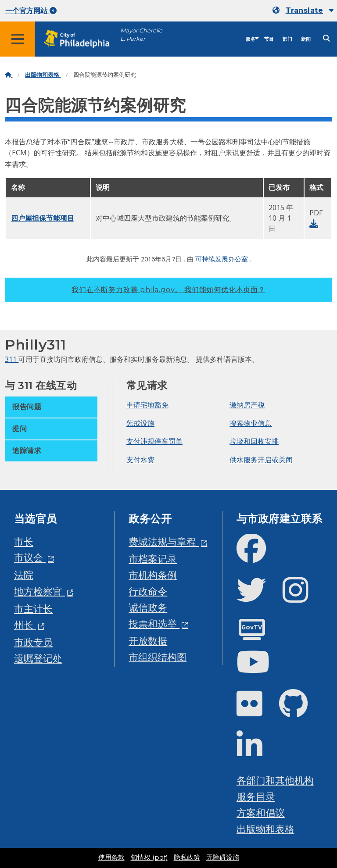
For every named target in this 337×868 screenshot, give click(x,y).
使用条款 (111, 857)
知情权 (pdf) (149, 857)
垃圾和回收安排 (254, 441)
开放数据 (148, 641)
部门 (287, 39)
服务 (251, 39)
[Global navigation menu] (18, 39)
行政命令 (148, 591)
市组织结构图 (158, 657)
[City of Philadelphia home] (81, 39)
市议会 (30, 557)
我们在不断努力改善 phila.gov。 (168, 290)
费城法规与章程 (164, 541)
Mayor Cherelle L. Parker (141, 35)
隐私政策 (187, 857)
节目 (269, 39)
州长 (25, 625)
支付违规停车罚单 (154, 441)
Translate (304, 10)
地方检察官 (39, 591)
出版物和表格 (43, 75)
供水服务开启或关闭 (261, 460)
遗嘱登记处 (38, 658)
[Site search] (326, 38)
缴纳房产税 (247, 405)
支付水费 (140, 460)
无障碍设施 (223, 857)
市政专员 (33, 642)
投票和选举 (154, 623)
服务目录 (256, 796)
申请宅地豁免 (147, 405)
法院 (24, 575)
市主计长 (33, 609)
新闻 (306, 39)
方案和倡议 (261, 813)
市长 (24, 541)
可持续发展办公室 (222, 259)
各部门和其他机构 (275, 780)
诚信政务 (148, 607)
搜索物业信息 (251, 423)
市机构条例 (153, 575)
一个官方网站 (31, 11)
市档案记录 (153, 559)
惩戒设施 (140, 423)
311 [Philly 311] (12, 359)
